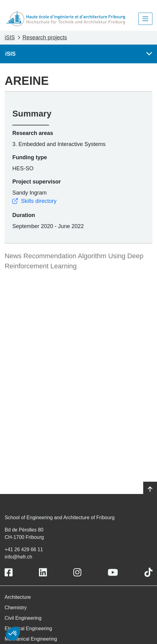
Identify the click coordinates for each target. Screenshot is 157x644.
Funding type (30, 157)
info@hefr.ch (18, 557)
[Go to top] (150, 489)
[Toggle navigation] (145, 19)
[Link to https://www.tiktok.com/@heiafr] (148, 573)
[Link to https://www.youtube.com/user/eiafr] (113, 573)
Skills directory (34, 201)
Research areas (33, 133)
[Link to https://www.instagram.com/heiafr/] (77, 573)
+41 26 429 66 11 (24, 549)
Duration (24, 215)
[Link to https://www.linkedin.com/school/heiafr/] (43, 573)
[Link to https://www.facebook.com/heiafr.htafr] (9, 573)
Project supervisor (36, 182)
